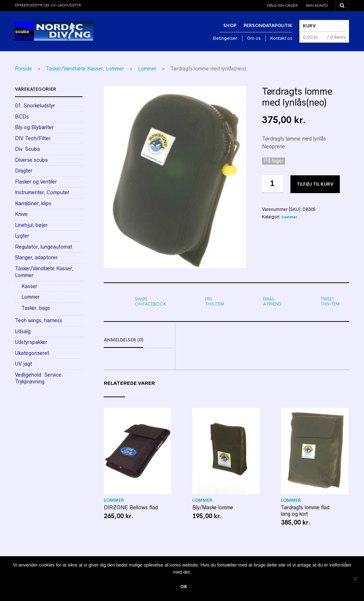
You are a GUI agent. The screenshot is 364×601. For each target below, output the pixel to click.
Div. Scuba (27, 149)
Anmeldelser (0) (124, 340)
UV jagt (23, 364)
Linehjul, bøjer (31, 225)
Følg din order (282, 6)
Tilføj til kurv (315, 184)
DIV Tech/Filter (33, 138)
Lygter (22, 236)
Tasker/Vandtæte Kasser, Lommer (85, 69)
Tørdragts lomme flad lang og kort (305, 511)
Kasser (29, 286)
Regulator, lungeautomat (44, 247)
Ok (184, 587)
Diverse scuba (31, 160)
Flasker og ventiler (36, 182)
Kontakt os (281, 38)
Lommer (147, 69)
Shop (230, 26)
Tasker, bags (36, 308)
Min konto (317, 6)
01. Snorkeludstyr (35, 106)
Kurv (309, 26)
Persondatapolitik (268, 26)
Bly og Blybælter (34, 127)
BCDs (22, 117)
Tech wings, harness (39, 320)
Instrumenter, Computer (42, 192)
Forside (23, 69)
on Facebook (150, 302)
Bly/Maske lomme (213, 507)
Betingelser (225, 38)
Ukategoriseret (32, 353)
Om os (254, 38)
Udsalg (23, 331)
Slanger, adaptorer (36, 257)
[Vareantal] (273, 184)
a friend (272, 302)
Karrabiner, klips (33, 203)
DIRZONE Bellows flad (131, 507)
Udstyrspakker (31, 342)
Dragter (24, 171)
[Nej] (355, 579)
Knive (21, 214)
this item (215, 302)
